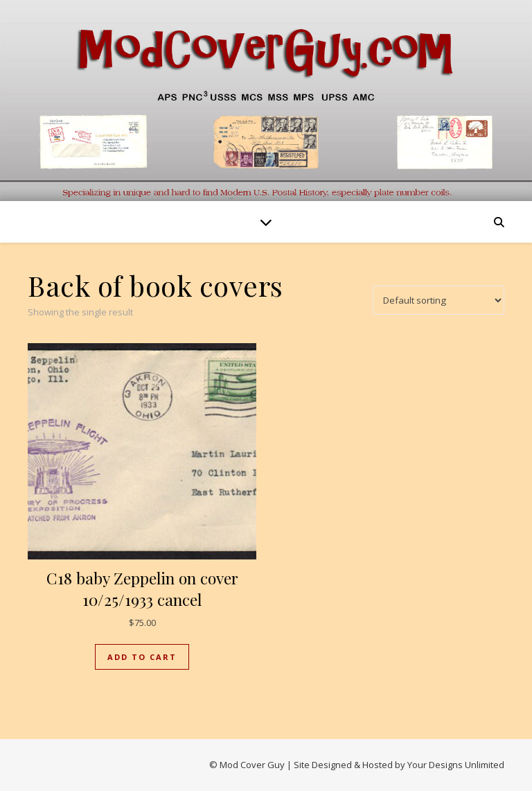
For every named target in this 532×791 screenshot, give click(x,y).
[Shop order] (438, 300)
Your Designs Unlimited (456, 765)
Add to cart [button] (142, 657)
